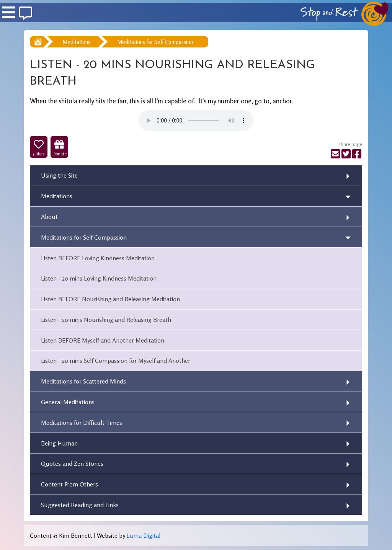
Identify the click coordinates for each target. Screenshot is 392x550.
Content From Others (69, 484)
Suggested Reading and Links (80, 505)
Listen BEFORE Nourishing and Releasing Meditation (110, 299)
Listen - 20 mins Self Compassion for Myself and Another (116, 361)
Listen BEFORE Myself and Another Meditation (103, 340)
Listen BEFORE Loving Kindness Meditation (98, 258)
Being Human (59, 443)
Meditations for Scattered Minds (83, 381)
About (49, 217)
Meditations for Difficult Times (82, 423)
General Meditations (68, 402)
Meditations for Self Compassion (155, 42)
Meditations (76, 42)
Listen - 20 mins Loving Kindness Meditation (99, 278)
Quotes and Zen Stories (72, 464)
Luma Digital (143, 535)
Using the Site (59, 175)
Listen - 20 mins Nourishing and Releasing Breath (106, 320)
